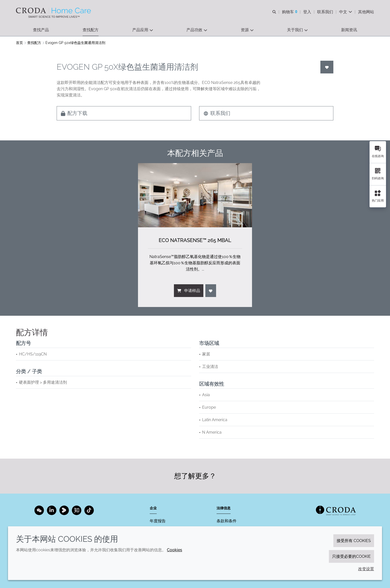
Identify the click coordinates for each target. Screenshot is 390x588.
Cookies (175, 550)
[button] (41, 30)
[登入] (327, 67)
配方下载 (74, 113)
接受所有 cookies (354, 541)
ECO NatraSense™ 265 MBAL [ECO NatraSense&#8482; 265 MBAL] (195, 240)
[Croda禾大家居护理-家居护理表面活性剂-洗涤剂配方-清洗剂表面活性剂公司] (54, 10)
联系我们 (217, 113)
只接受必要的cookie (351, 556)
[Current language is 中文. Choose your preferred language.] (346, 12)
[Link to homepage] (336, 510)
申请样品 (189, 291)
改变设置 (366, 569)
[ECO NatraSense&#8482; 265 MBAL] (195, 195)
